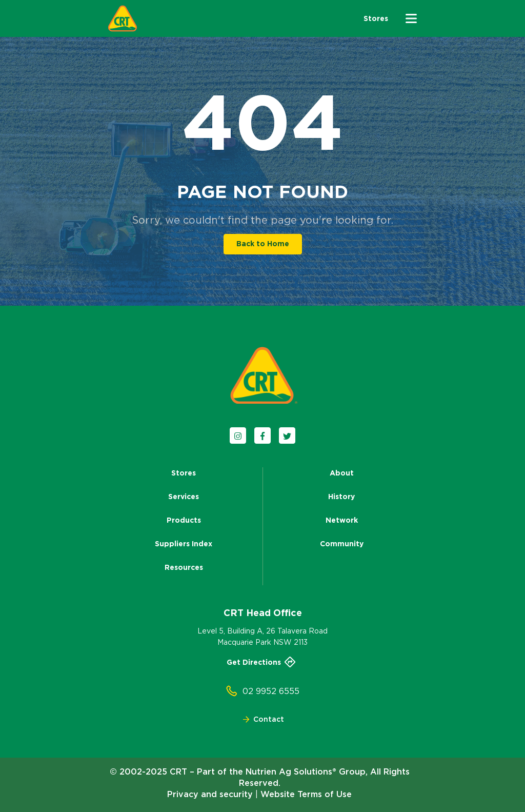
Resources (184, 567)
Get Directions (262, 662)
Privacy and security (210, 794)
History (341, 497)
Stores (184, 473)
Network (342, 520)
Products (184, 520)
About (342, 473)
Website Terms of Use (306, 794)
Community (342, 544)
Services (184, 497)
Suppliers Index (184, 544)
